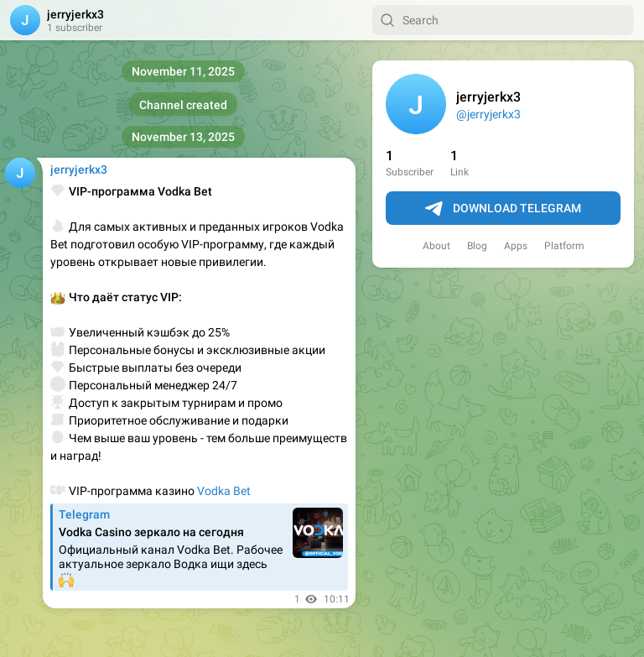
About (436, 246)
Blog (477, 246)
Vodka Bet (224, 491)
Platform (564, 246)
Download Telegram (503, 209)
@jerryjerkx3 (488, 114)
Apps (516, 246)
